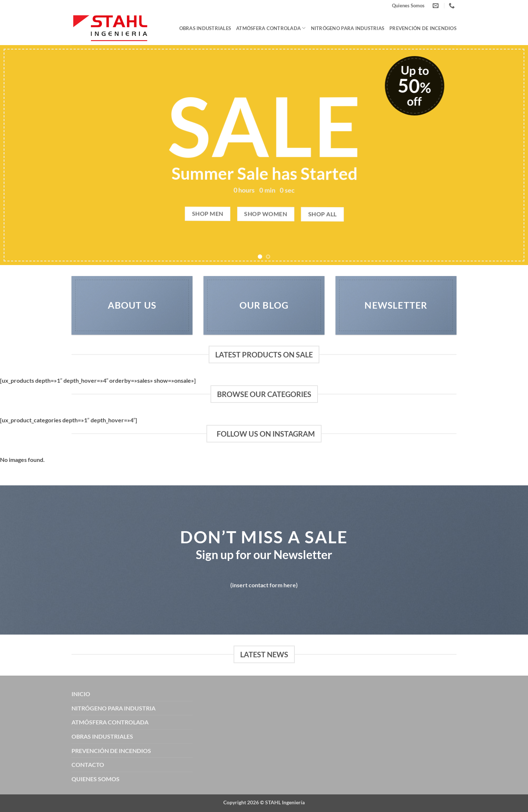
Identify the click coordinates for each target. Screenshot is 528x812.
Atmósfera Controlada (271, 28)
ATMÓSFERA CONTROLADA (110, 722)
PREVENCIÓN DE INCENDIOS (111, 751)
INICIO (81, 694)
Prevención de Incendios (423, 28)
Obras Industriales (205, 28)
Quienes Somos (408, 5)
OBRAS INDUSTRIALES (102, 736)
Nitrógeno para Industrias (348, 28)
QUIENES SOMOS (96, 779)
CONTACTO (88, 765)
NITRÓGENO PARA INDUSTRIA (113, 708)
